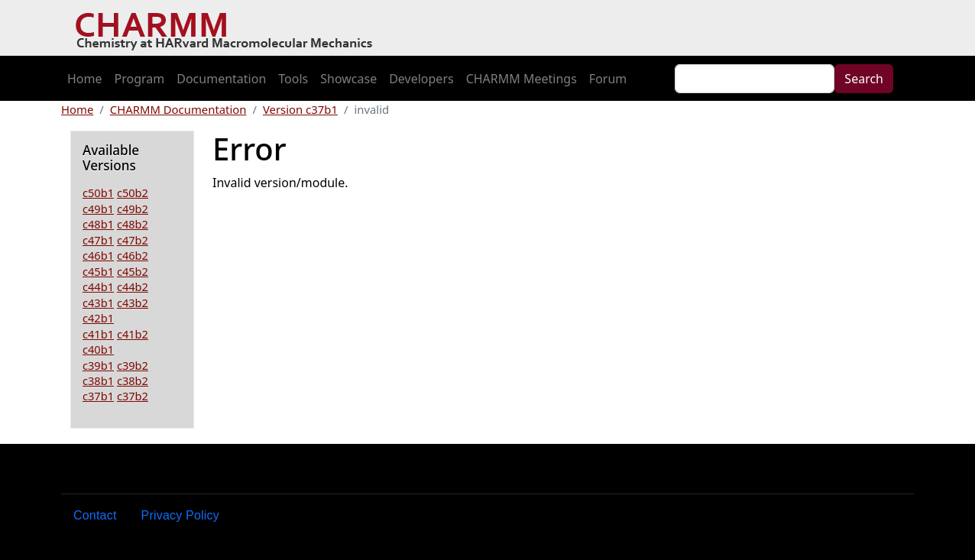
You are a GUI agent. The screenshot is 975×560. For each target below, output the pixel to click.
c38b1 (98, 380)
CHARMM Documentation (178, 109)
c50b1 (98, 193)
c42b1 (98, 318)
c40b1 (98, 349)
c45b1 (98, 271)
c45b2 (133, 271)
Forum (608, 79)
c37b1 (98, 396)
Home (85, 79)
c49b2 (133, 209)
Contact (95, 515)
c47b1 (98, 240)
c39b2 (133, 365)
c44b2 (133, 286)
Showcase (348, 79)
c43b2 (133, 303)
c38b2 (133, 380)
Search (864, 79)
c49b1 (98, 209)
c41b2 (133, 334)
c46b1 (98, 255)
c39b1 (98, 365)
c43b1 (98, 303)
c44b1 (98, 286)
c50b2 (133, 193)
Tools (293, 79)
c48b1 (98, 224)
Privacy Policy (180, 515)
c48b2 (133, 224)
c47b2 (133, 240)
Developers (421, 79)
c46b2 (133, 255)
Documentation (221, 79)
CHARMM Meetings (522, 79)
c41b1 (98, 334)
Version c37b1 (300, 109)
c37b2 (133, 396)
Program (140, 79)
